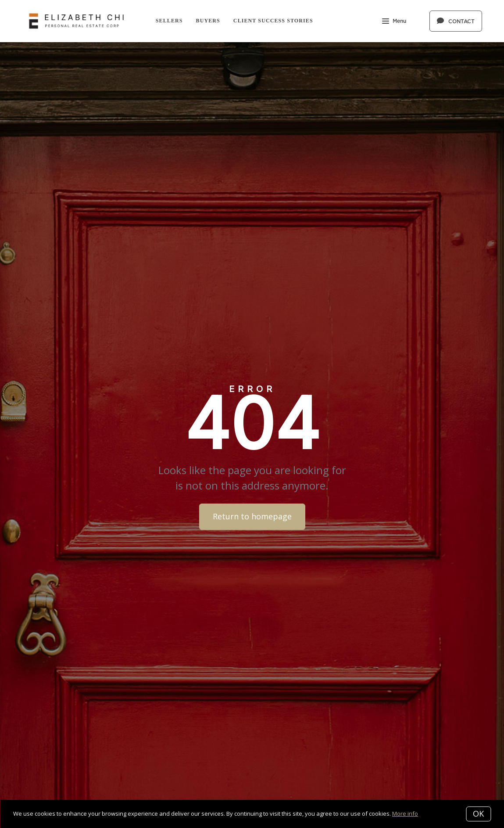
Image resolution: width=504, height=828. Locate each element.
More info (405, 814)
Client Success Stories (273, 21)
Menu (394, 22)
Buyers (208, 21)
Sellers (169, 21)
